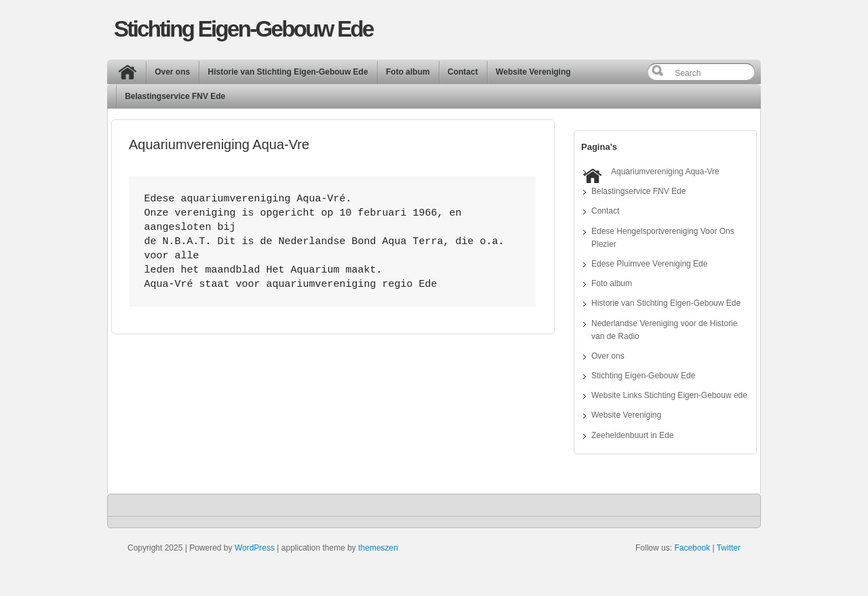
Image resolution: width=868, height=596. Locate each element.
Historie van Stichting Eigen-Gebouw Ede (288, 72)
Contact (463, 72)
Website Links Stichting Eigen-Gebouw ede (669, 395)
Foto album (408, 72)
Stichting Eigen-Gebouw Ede (243, 29)
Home (131, 75)
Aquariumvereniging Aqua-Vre (665, 172)
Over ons (172, 72)
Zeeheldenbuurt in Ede (632, 435)
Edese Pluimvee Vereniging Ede (649, 264)
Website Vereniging (533, 72)
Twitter (729, 548)
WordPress (255, 548)
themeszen (378, 548)
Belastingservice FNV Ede (175, 96)
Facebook (692, 548)
